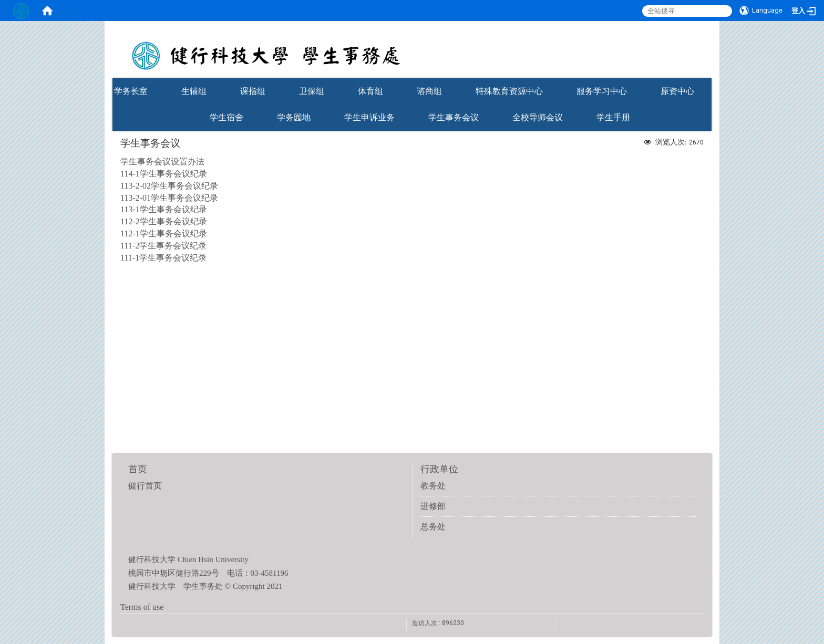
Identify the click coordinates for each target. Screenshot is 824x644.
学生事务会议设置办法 (162, 162)
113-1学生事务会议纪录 (164, 209)
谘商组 (429, 91)
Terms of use (142, 607)
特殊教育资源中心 (509, 91)
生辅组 (194, 91)
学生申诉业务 (369, 117)
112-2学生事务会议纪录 (164, 221)
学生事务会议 (454, 117)
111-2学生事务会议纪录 (163, 246)
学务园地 (294, 117)
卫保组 (312, 91)
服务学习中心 (602, 91)
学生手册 (613, 117)
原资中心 (677, 91)
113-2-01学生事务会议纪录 (169, 198)
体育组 (370, 91)
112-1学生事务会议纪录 (164, 233)
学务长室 (131, 91)
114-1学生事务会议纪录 (164, 174)
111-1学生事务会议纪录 (163, 258)
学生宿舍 (226, 117)
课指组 (253, 91)
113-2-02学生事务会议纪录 (169, 186)
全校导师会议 (538, 117)
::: (706, 75)
